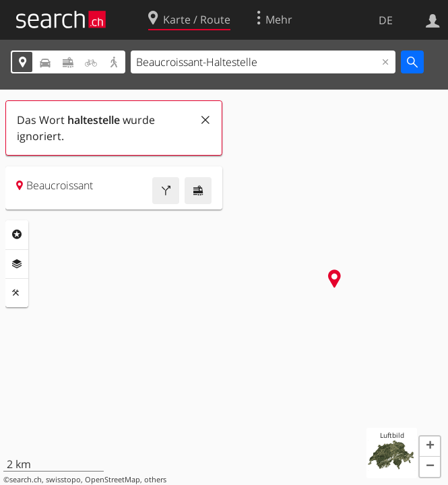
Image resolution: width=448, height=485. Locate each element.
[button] (430, 447)
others (155, 480)
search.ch (26, 480)
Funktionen (17, 293)
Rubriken (17, 234)
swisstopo (63, 480)
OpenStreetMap (113, 480)
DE (386, 20)
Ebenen (17, 264)
